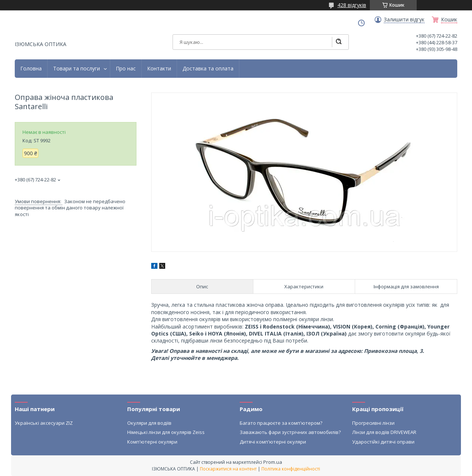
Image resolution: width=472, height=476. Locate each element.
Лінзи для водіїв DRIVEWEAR (384, 432)
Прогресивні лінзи (373, 423)
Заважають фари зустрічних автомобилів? (290, 432)
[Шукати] (339, 42)
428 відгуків (352, 5)
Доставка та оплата (208, 69)
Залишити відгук (404, 20)
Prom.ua (273, 462)
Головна (31, 69)
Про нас (126, 69)
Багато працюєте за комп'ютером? (281, 423)
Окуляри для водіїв (149, 423)
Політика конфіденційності (291, 469)
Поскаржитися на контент (228, 469)
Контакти (159, 69)
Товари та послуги (77, 69)
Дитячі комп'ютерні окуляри (273, 442)
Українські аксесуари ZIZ (44, 423)
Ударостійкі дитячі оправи (383, 442)
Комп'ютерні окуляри (152, 442)
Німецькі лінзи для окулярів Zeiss (166, 432)
